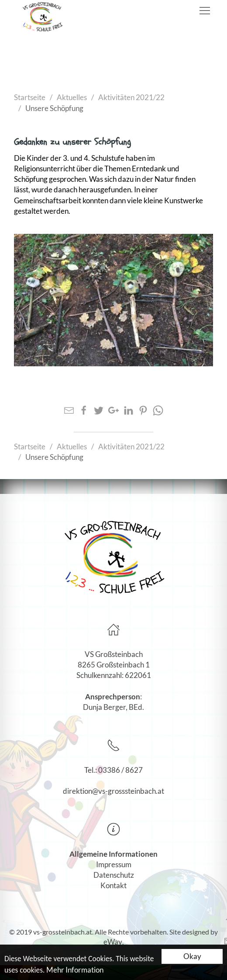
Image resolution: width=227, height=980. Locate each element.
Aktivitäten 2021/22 (131, 97)
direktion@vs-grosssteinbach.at (113, 791)
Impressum (114, 864)
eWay (113, 942)
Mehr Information (75, 970)
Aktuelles (72, 97)
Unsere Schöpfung (54, 108)
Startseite (30, 97)
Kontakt (113, 885)
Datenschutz (114, 875)
